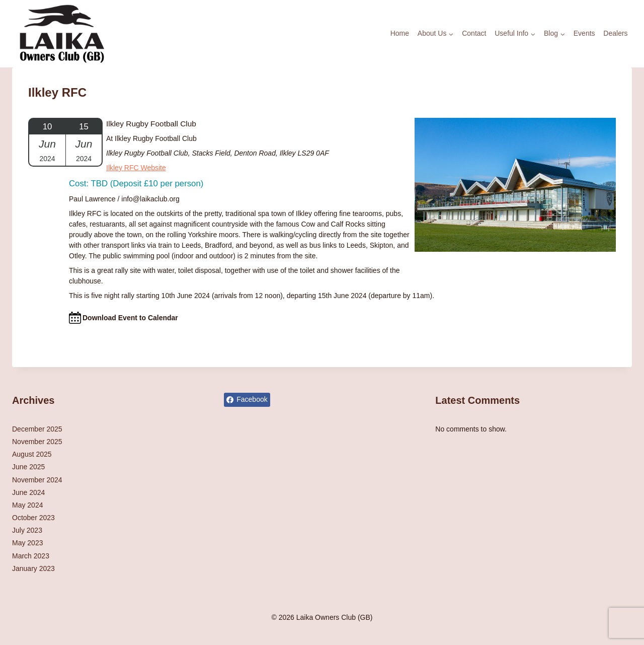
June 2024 (28, 492)
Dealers (615, 33)
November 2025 (37, 442)
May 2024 (27, 505)
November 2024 (37, 480)
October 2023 (33, 518)
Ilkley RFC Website (136, 168)
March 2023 (31, 556)
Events (584, 33)
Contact (474, 33)
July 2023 (27, 530)
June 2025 (28, 467)
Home (400, 33)
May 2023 (27, 543)
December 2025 (37, 429)
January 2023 (33, 568)
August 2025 (32, 454)
